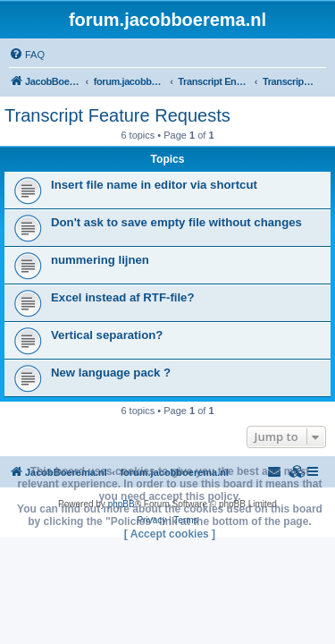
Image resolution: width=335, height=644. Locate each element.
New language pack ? (111, 373)
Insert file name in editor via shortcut (154, 185)
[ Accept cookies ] (170, 534)
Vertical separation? (107, 335)
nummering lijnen (100, 260)
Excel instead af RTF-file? (123, 297)
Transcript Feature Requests (117, 115)
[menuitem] (27, 55)
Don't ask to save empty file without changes (176, 222)
